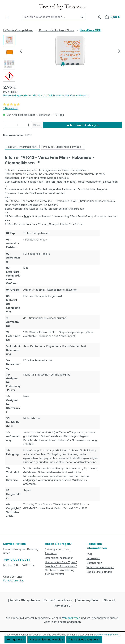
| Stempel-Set (62, 606)
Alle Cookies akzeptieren (84, 639)
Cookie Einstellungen (99, 572)
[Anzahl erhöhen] (29, 125)
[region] (62, 58)
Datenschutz (94, 563)
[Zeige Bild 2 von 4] (68, 64)
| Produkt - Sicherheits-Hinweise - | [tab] (63, 147)
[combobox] (49, 17)
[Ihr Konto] (99, 17)
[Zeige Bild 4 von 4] (78, 64)
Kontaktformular (13, 581)
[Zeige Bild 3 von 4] (73, 64)
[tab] (22, 147)
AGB (89, 554)
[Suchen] (81, 17)
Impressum (93, 558)
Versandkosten (71, 618)
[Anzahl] (18, 125)
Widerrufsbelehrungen (100, 567)
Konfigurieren (15, 639)
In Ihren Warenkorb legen (83, 125)
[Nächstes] (119, 51)
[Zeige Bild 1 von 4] (63, 64)
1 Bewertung (11, 108)
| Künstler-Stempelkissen (24, 600)
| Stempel (108, 600)
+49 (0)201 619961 (16, 560)
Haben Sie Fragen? (58, 544)
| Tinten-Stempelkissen (58, 600)
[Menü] (7, 17)
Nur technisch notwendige (46, 639)
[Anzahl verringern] (7, 125)
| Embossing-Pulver (87, 600)
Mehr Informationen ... (109, 635)
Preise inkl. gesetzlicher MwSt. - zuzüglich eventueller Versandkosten (46, 95)
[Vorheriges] (21, 51)
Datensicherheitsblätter (59, 558)
